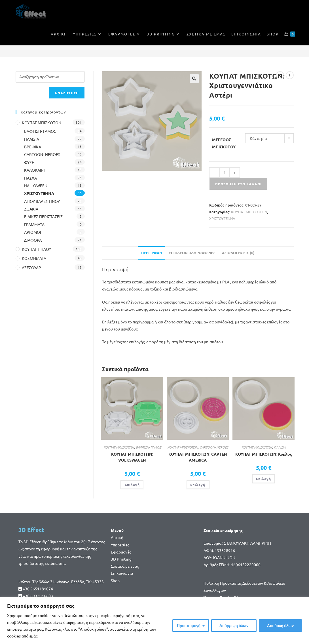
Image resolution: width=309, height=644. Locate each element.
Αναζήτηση (67, 93)
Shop (115, 580)
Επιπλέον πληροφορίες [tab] (192, 253)
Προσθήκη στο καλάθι (238, 184)
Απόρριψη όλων (234, 625)
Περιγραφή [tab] (152, 253)
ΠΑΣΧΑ (30, 178)
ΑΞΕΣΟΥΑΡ (31, 268)
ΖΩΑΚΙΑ (31, 209)
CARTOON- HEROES (214, 447)
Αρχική (117, 537)
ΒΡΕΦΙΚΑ (33, 147)
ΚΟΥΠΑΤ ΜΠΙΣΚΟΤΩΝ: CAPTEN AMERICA (198, 457)
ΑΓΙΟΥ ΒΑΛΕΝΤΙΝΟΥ (42, 201)
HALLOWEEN (36, 186)
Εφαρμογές (121, 552)
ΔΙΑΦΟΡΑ (33, 240)
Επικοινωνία (122, 573)
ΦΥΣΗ (29, 162)
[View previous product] (280, 75)
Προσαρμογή (189, 625)
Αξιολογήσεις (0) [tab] (238, 253)
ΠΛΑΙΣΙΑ (280, 447)
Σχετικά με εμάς (125, 566)
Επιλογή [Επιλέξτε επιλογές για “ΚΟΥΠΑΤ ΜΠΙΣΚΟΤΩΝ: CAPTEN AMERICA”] (198, 485)
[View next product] (290, 75)
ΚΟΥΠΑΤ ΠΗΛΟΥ (36, 249)
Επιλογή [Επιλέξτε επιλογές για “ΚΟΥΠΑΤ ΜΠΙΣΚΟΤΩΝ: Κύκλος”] (264, 479)
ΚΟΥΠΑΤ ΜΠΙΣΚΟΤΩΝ (249, 212)
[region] (154, 621)
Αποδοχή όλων (280, 625)
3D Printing (121, 559)
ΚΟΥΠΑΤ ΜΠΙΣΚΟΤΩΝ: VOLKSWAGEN (132, 457)
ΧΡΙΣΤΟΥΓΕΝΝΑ (222, 218)
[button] (194, 79)
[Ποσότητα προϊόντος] (225, 172)
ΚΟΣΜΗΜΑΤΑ (34, 258)
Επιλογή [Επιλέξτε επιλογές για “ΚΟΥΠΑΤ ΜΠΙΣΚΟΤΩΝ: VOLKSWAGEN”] (132, 485)
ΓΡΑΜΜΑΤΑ (34, 224)
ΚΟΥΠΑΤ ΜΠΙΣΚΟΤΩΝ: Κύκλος (264, 454)
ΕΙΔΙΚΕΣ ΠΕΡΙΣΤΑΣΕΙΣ (43, 216)
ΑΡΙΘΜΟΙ (33, 232)
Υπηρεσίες (120, 545)
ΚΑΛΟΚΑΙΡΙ (34, 170)
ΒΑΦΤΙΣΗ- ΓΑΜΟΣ (148, 447)
